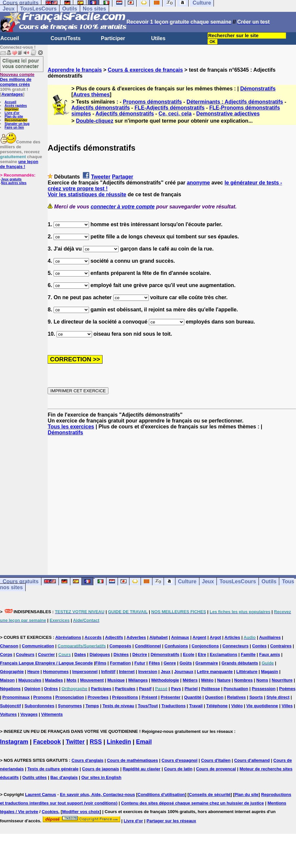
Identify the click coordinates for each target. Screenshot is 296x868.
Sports (256, 697)
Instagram (14, 742)
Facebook (47, 742)
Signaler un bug (17, 124)
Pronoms (42, 697)
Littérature (247, 672)
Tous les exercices (71, 427)
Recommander (16, 120)
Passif (145, 689)
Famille (248, 654)
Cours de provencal (216, 769)
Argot (215, 637)
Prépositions (125, 697)
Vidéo (237, 706)
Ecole (189, 654)
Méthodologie (165, 680)
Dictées (121, 654)
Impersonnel (85, 672)
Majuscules (30, 680)
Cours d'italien (216, 760)
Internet (127, 672)
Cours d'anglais (88, 760)
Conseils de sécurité (210, 795)
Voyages (29, 714)
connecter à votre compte (123, 207)
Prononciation (69, 697)
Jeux (9, 9)
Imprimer (12, 109)
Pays (176, 689)
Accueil (10, 38)
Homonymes (56, 672)
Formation (121, 663)
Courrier (46, 654)
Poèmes (287, 689)
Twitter (75, 742)
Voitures (8, 714)
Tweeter (101, 177)
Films (101, 663)
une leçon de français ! (19, 164)
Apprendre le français (75, 70)
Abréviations (68, 637)
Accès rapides (16, 106)
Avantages (12, 94)
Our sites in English (101, 777)
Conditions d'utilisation (161, 795)
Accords (93, 637)
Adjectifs (114, 637)
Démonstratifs (258, 89)
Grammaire (207, 663)
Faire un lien (14, 127)
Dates (80, 654)
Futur (140, 663)
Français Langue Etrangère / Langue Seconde (46, 663)
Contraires (281, 646)
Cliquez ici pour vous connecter (21, 63)
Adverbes (136, 637)
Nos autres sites (14, 183)
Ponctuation (236, 689)
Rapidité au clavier (141, 769)
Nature (224, 680)
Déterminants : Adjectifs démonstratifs (235, 102)
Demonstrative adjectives (228, 114)
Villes (287, 706)
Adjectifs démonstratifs (101, 108)
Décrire (140, 654)
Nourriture (282, 680)
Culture (187, 581)
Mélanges (138, 680)
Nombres (243, 680)
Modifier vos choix (81, 812)
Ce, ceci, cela (175, 114)
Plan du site (14, 117)
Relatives (236, 697)
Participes (101, 689)
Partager (123, 177)
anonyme (198, 183)
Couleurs (25, 654)
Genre (170, 663)
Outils (69, 9)
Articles (232, 637)
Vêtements (52, 714)
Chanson (9, 646)
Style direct (278, 697)
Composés (120, 646)
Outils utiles (34, 777)
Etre (202, 654)
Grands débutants (240, 663)
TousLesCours (38, 9)
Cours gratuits (21, 581)
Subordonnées (39, 706)
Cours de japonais (101, 769)
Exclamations (223, 654)
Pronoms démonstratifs (152, 102)
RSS (96, 742)
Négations (10, 689)
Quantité (193, 697)
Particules (125, 689)
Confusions (176, 646)
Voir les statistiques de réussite (87, 194)
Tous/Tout (148, 706)
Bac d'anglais (64, 777)
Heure (33, 672)
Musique (116, 680)
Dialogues (100, 654)
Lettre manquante (215, 672)
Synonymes (70, 706)
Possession (263, 689)
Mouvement (92, 680)
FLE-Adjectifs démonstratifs (169, 108)
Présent (149, 697)
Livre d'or (12, 113)
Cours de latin (178, 769)
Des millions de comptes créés (17, 79)
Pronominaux (16, 697)
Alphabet (159, 637)
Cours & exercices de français (145, 70)
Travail (196, 706)
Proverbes (98, 697)
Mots (71, 680)
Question (214, 697)
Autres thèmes (91, 95)
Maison (7, 680)
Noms (262, 680)
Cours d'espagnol (180, 760)
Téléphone (217, 706)
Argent (199, 637)
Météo (207, 680)
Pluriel (191, 689)
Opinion (32, 689)
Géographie (12, 672)
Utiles (158, 38)
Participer (113, 38)
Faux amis (270, 654)
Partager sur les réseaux (171, 821)
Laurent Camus (41, 795)
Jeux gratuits (11, 179)
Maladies (54, 680)
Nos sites (94, 9)
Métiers (190, 680)
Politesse (210, 689)
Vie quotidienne (262, 706)
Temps (92, 706)
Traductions (173, 706)
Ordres (51, 689)
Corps (6, 654)
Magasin (269, 672)
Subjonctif (11, 706)
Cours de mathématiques (133, 760)
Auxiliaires (270, 637)
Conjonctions (205, 646)
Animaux (180, 637)
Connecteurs (235, 646)
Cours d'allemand (252, 760)
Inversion (148, 672)
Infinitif (108, 672)
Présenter (171, 697)
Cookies (50, 812)
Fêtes (154, 663)
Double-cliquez (95, 121)
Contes (259, 646)
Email (144, 742)
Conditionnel (148, 646)
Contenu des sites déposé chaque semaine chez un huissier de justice (192, 803)
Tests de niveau (118, 706)
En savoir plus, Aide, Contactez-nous (97, 795)
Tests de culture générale (53, 769)
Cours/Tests (66, 38)
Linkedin (119, 742)
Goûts (186, 663)
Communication (38, 646)
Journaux (184, 672)
